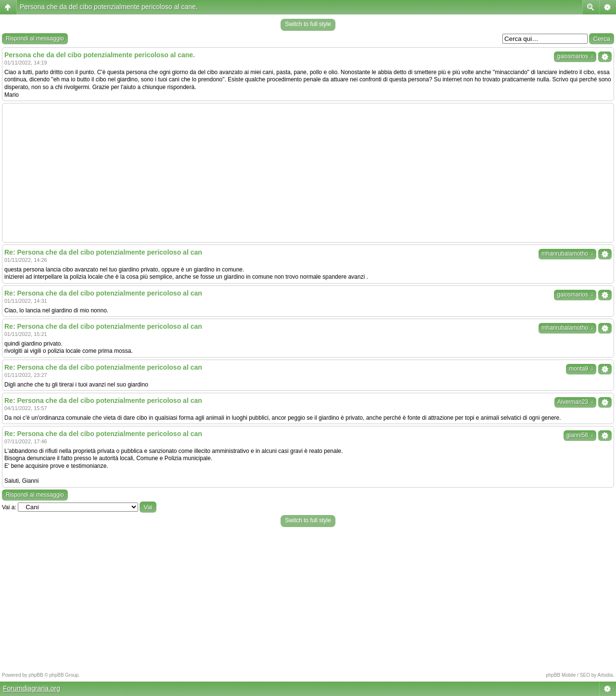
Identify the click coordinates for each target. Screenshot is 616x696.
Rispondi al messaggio (35, 39)
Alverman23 (575, 402)
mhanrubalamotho (567, 254)
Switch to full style (308, 24)
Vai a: (9, 507)
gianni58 (580, 435)
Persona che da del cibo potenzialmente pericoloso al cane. (109, 7)
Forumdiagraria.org (32, 688)
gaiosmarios (575, 56)
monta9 (581, 369)
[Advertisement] (308, 173)
